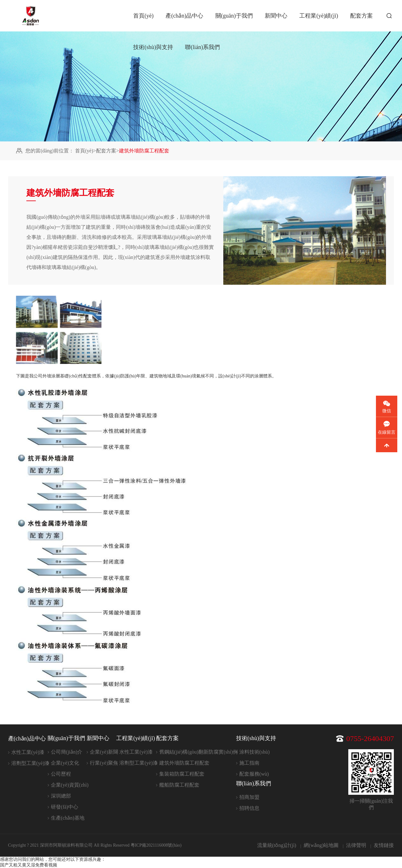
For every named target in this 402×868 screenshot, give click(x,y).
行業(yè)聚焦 (104, 763)
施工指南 (249, 763)
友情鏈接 (384, 845)
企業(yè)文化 (65, 763)
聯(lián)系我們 (202, 47)
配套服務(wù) (254, 774)
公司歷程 (61, 774)
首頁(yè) (143, 16)
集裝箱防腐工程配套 (182, 774)
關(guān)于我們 (234, 16)
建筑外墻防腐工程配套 (184, 763)
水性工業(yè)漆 (28, 752)
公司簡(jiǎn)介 (67, 752)
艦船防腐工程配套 (179, 785)
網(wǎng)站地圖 (321, 845)
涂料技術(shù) (255, 752)
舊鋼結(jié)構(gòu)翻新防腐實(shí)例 (199, 752)
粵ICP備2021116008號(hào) (156, 845)
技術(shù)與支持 (153, 47)
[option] (59, 330)
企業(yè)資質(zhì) (70, 785)
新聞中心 (276, 16)
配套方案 (361, 16)
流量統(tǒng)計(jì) (277, 845)
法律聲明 (356, 845)
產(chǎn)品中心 (184, 16)
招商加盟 (249, 797)
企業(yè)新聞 (104, 752)
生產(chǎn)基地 (68, 818)
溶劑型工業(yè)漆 (30, 763)
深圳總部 (61, 796)
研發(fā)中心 (65, 807)
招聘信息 (249, 808)
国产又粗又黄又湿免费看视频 (29, 865)
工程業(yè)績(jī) (319, 16)
